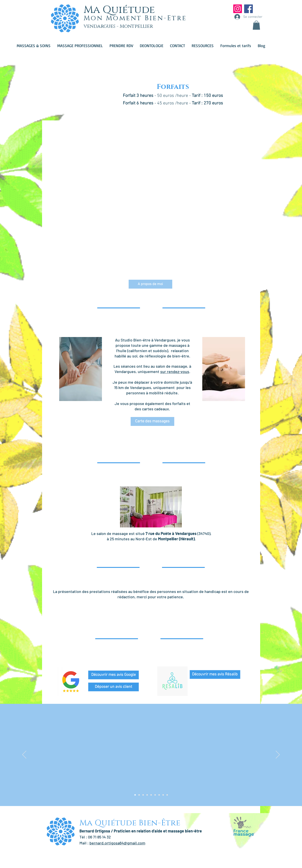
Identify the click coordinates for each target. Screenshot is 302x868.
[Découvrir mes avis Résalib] (215, 674)
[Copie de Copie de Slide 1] (143, 795)
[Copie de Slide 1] (139, 795)
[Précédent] (24, 755)
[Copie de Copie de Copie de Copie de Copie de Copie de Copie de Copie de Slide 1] (167, 795)
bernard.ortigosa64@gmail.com (117, 843)
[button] (256, 25)
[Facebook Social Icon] (248, 9)
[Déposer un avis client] (114, 687)
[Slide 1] (135, 795)
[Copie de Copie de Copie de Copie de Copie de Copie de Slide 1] (159, 795)
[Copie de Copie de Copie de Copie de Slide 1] (151, 795)
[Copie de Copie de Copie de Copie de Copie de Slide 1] (155, 795)
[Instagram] (238, 9)
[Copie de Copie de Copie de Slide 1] (147, 795)
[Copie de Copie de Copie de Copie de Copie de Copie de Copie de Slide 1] (163, 795)
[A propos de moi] (150, 284)
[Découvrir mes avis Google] (114, 675)
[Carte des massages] (152, 421)
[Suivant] (278, 755)
